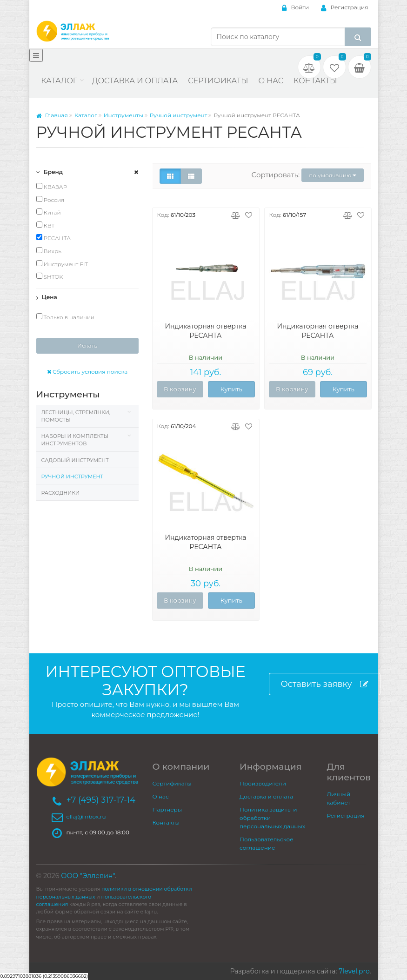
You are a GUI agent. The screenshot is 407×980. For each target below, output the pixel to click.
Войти (296, 8)
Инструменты (123, 115)
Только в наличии (66, 317)
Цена (47, 297)
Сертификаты (218, 81)
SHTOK (50, 276)
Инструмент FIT (62, 264)
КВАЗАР (52, 187)
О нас (271, 81)
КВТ (46, 225)
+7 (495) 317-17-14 (101, 800)
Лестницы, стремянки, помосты (76, 416)
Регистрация (345, 8)
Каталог (59, 81)
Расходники (60, 493)
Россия (50, 200)
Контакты (315, 81)
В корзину (180, 389)
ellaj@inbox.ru (86, 816)
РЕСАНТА (54, 238)
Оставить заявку (325, 684)
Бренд (50, 172)
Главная (52, 115)
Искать (87, 346)
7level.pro (354, 971)
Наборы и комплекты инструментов (75, 440)
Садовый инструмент (75, 460)
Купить (231, 389)
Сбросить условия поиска (87, 372)
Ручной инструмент (179, 115)
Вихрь (49, 251)
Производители (263, 783)
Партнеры (167, 809)
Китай (49, 212)
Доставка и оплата (135, 81)
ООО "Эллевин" (88, 876)
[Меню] (36, 55)
